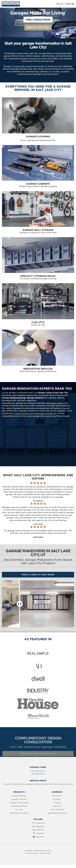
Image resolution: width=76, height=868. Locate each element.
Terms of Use (45, 853)
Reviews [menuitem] (57, 799)
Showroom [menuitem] (57, 796)
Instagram (40, 826)
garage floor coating (55, 403)
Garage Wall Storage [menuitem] (19, 803)
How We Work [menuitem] (57, 810)
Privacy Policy (32, 853)
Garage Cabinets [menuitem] (19, 799)
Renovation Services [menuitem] (19, 813)
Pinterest (40, 833)
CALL (60, 4)
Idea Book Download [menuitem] (57, 813)
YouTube (40, 837)
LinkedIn (40, 830)
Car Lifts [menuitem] (19, 810)
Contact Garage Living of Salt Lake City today (33, 413)
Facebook (40, 823)
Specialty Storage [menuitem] (19, 806)
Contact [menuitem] (57, 803)
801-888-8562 (38, 27)
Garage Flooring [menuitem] (19, 796)
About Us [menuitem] (57, 806)
